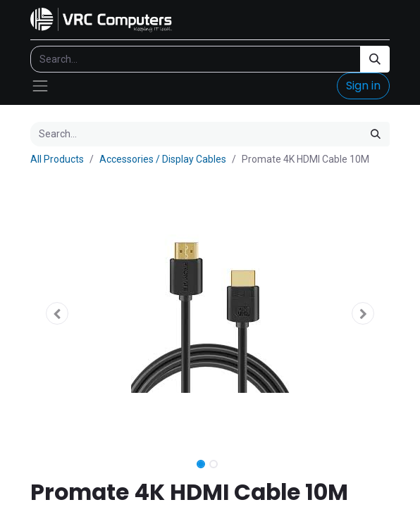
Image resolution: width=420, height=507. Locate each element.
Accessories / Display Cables (163, 159)
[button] (57, 313)
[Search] (375, 59)
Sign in (363, 86)
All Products (57, 159)
